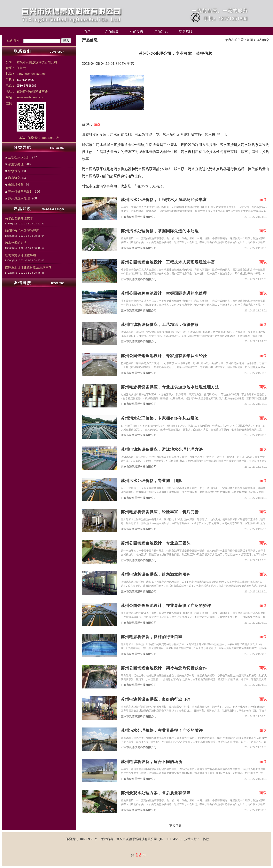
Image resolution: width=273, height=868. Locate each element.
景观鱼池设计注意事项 (20, 255)
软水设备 (14, 171)
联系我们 (186, 31)
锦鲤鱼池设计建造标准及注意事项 (28, 267)
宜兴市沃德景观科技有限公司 (139, 217)
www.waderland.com (31, 97)
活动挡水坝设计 (19, 157)
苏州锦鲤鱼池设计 (20, 192)
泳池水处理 (16, 164)
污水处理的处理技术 (19, 218)
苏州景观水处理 (19, 198)
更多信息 (175, 826)
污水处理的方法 (16, 243)
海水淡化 (14, 178)
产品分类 (136, 31)
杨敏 (206, 839)
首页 (87, 31)
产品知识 (161, 31)
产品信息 (112, 31)
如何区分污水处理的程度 (22, 231)
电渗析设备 (16, 185)
